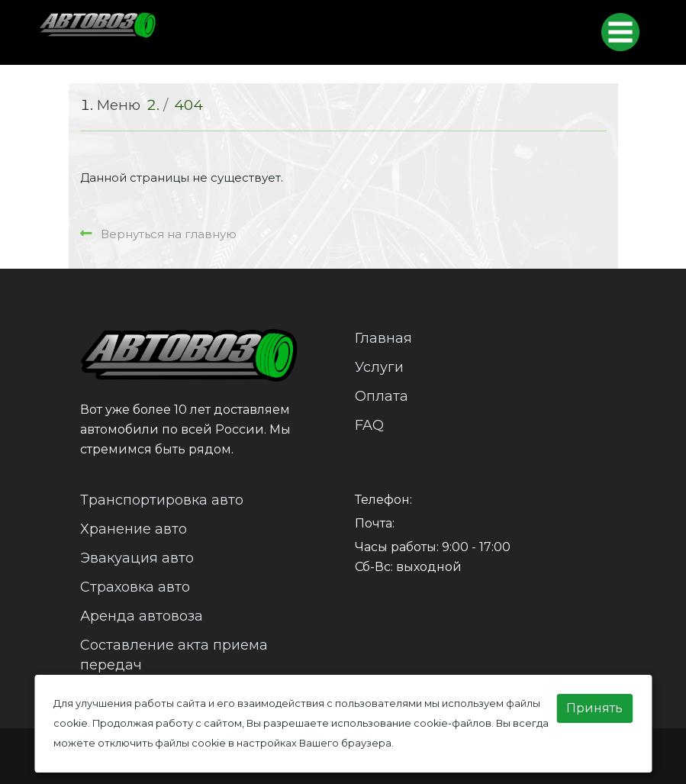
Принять (594, 708)
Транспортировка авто (162, 500)
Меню (119, 105)
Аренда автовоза (142, 616)
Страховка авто (135, 587)
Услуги (379, 367)
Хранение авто (134, 529)
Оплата (382, 396)
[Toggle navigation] (620, 32)
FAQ (369, 425)
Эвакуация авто (137, 558)
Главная (383, 338)
